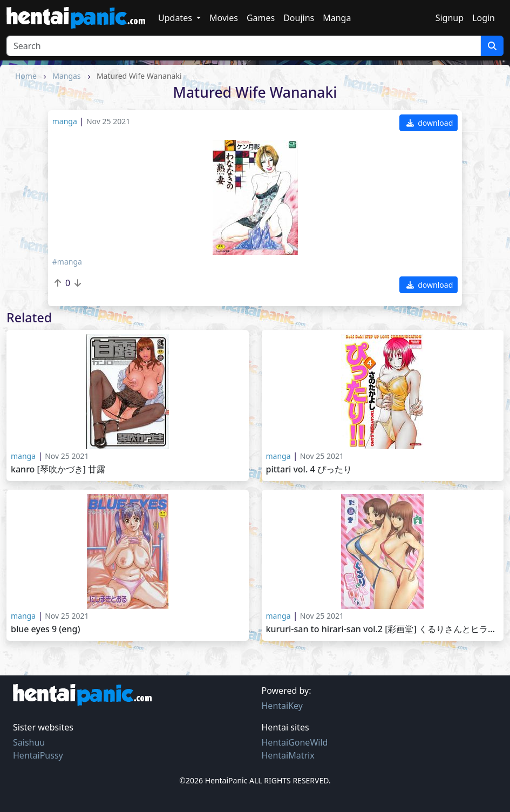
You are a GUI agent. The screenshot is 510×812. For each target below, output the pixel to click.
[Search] (244, 46)
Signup (450, 18)
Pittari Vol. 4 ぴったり (309, 469)
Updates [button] (176, 18)
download (430, 123)
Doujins (299, 18)
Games (261, 18)
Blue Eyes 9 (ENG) (45, 629)
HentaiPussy (38, 755)
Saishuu (29, 742)
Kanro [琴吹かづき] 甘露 (58, 469)
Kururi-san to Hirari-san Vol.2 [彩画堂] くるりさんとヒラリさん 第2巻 (383, 629)
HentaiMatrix (288, 755)
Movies (224, 18)
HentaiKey (282, 706)
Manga (337, 18)
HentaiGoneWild (295, 742)
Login (484, 18)
